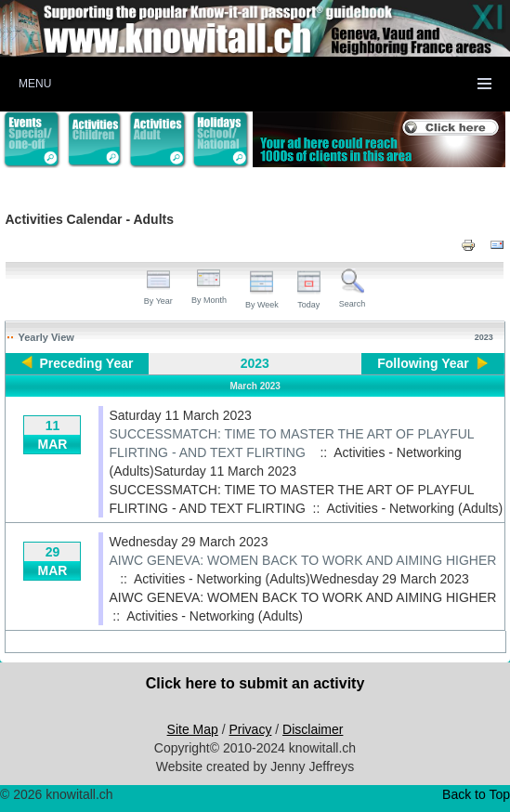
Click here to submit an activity (255, 683)
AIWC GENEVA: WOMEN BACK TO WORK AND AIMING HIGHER (302, 560)
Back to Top (476, 794)
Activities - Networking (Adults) (414, 508)
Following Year (423, 363)
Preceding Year (87, 363)
